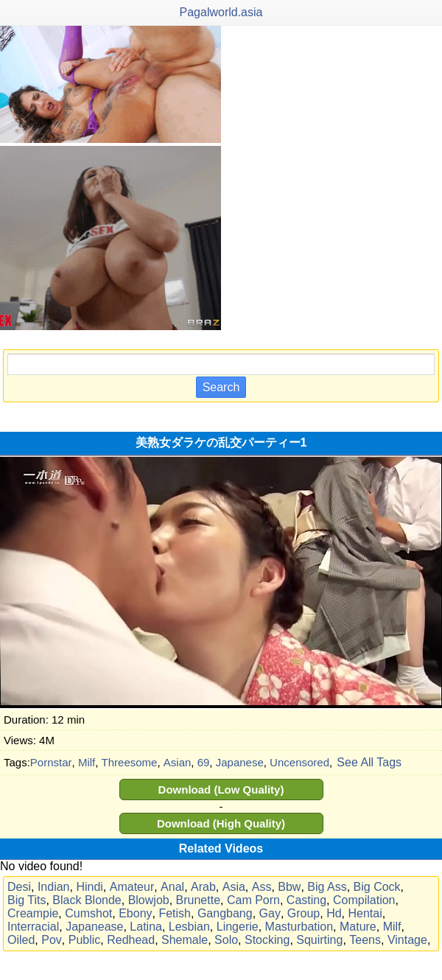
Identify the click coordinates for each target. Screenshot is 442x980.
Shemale (185, 940)
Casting (306, 900)
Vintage (407, 940)
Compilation (364, 900)
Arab (203, 887)
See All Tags (369, 762)
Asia (234, 887)
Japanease (94, 927)
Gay (270, 913)
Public (85, 940)
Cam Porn (253, 900)
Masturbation (299, 927)
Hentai (365, 913)
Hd (334, 913)
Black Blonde (87, 900)
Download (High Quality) (221, 823)
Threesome (130, 762)
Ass (262, 887)
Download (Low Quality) (221, 790)
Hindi (89, 887)
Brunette (198, 900)
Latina (146, 927)
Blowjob (149, 900)
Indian (54, 887)
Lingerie (238, 927)
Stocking (267, 940)
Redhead (131, 940)
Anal (172, 887)
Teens (365, 940)
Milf (87, 762)
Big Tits (27, 900)
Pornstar (51, 762)
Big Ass (327, 887)
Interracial (33, 927)
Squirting (319, 940)
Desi (19, 887)
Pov (52, 940)
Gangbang (225, 913)
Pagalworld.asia (221, 12)
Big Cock (377, 887)
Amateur (132, 887)
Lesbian (189, 927)
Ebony (135, 913)
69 (204, 762)
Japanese (240, 762)
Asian (178, 762)
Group (304, 913)
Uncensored (299, 762)
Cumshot (88, 913)
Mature (358, 927)
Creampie (33, 913)
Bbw (289, 887)
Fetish (175, 913)
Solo (226, 940)
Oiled (21, 940)
